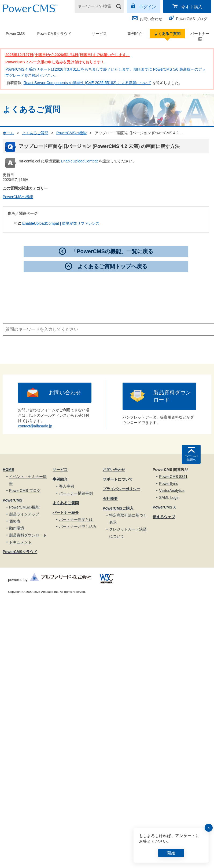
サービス (99, 34)
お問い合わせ (151, 19)
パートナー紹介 (66, 513)
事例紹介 (135, 34)
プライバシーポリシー (121, 489)
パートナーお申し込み (78, 526)
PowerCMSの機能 (71, 133)
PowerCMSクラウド (54, 34)
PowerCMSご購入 (118, 508)
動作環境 (17, 528)
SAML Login (169, 497)
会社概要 (110, 499)
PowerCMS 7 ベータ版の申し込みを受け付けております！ (55, 62)
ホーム (8, 133)
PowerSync (169, 484)
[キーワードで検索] (96, 6)
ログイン (147, 7)
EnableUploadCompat (79, 161)
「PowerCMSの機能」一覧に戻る (112, 251)
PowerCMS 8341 (173, 477)
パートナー (198, 36)
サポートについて (118, 479)
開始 (171, 853)
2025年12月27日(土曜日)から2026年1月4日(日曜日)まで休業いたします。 (68, 55)
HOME (8, 470)
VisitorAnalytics (172, 491)
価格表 (15, 521)
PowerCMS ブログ (192, 19)
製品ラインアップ (24, 514)
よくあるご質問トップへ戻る (112, 266)
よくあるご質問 (167, 34)
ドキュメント (20, 542)
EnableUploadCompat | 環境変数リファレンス (61, 223)
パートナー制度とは (76, 520)
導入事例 (67, 486)
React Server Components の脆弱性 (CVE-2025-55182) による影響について (87, 83)
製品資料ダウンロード (172, 396)
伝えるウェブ (164, 517)
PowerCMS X (164, 507)
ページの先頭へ (191, 458)
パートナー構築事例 (76, 493)
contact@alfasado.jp (35, 426)
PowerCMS (15, 34)
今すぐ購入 (192, 7)
